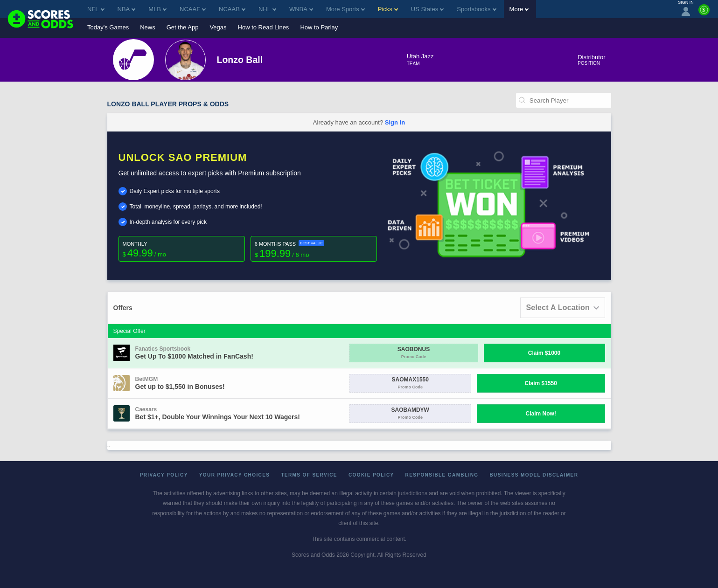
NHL (267, 9)
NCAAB (232, 9)
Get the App (183, 27)
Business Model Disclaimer (534, 475)
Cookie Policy (371, 475)
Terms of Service (309, 475)
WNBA (301, 9)
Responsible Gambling (442, 475)
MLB (157, 9)
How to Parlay (319, 27)
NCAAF (193, 9)
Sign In (395, 122)
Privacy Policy (164, 475)
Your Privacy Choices (235, 475)
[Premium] (704, 14)
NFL (96, 9)
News (148, 27)
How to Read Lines (264, 27)
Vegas (218, 27)
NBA (127, 9)
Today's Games (108, 27)
